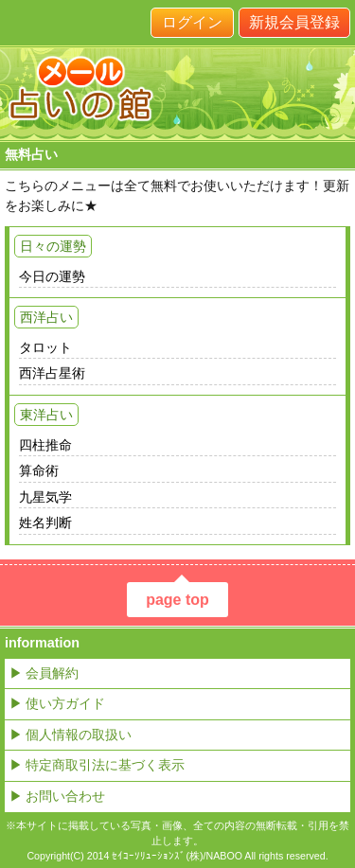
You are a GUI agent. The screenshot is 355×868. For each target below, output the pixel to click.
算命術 (39, 470)
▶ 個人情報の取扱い (71, 735)
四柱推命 (45, 445)
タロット (45, 347)
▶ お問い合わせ (57, 796)
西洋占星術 (52, 373)
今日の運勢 (52, 276)
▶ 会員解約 (44, 673)
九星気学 (45, 497)
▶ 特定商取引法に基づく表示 (97, 765)
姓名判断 (45, 523)
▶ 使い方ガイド (57, 703)
